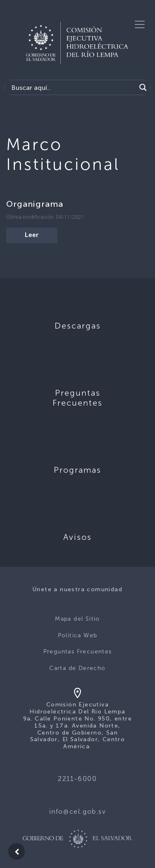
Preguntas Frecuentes (78, 652)
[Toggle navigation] (140, 24)
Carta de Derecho (77, 668)
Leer (32, 235)
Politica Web (78, 635)
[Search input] (73, 87)
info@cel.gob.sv (78, 811)
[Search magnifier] (143, 87)
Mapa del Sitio (77, 619)
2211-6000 (77, 779)
